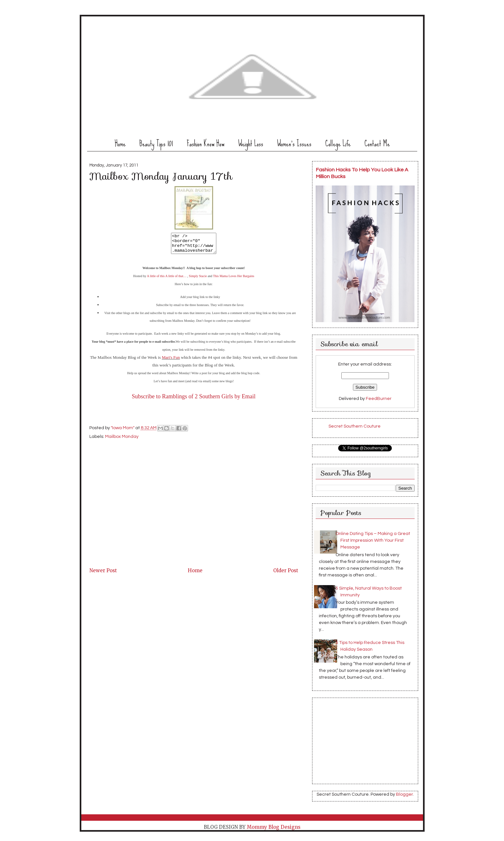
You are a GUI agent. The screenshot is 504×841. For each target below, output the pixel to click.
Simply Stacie (198, 280)
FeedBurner (379, 399)
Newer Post (103, 574)
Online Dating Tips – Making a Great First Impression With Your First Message (373, 540)
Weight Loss (251, 144)
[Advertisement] (138, 525)
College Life (338, 144)
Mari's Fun (171, 361)
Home (120, 144)
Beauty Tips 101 (156, 144)
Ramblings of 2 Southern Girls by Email (209, 400)
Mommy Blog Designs (274, 827)
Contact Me (377, 144)
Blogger (404, 794)
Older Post (286, 574)
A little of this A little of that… (167, 280)
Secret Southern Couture (355, 426)
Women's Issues (294, 144)
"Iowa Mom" (123, 432)
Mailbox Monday (122, 440)
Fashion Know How (206, 144)
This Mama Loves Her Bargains (234, 280)
